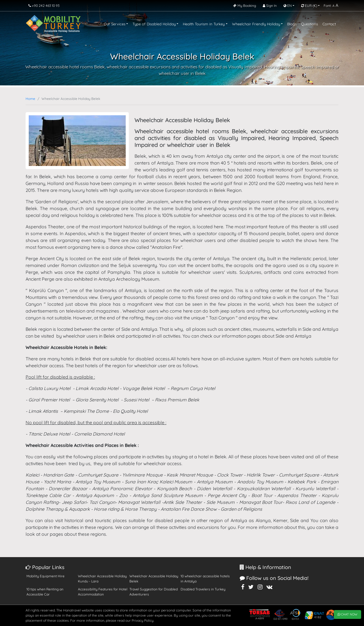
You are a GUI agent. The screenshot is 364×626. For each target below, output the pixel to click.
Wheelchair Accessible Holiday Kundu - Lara (102, 579)
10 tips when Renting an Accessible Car (45, 592)
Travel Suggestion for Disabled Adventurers (154, 592)
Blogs (292, 24)
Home (30, 99)
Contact (329, 24)
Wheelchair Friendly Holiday (256, 24)
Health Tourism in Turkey (204, 24)
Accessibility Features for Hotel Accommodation (103, 592)
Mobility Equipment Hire (45, 576)
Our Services (115, 24)
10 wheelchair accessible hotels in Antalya (205, 579)
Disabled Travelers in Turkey (203, 589)
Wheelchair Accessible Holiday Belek (154, 579)
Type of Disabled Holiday (154, 24)
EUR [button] (309, 6)
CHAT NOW (348, 614)
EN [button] (288, 6)
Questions (310, 24)
